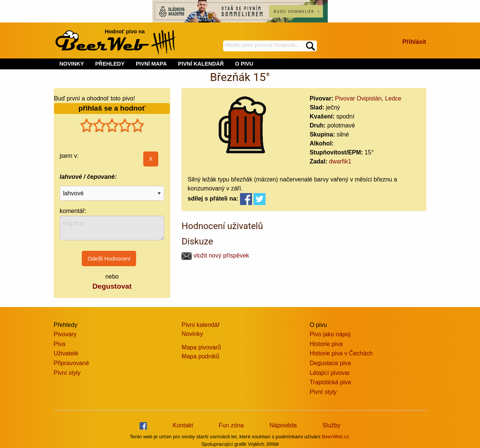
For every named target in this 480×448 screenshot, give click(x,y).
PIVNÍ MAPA (151, 64)
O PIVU (244, 64)
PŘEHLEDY (110, 64)
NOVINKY (72, 64)
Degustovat (112, 286)
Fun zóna (231, 425)
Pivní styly (67, 373)
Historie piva (326, 344)
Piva (59, 344)
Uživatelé (66, 353)
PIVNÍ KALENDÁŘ (201, 64)
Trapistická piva (331, 382)
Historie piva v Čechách (341, 353)
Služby (331, 425)
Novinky (192, 334)
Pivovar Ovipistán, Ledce (368, 98)
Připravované (71, 363)
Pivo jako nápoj (330, 334)
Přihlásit (414, 42)
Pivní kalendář (200, 325)
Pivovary (65, 334)
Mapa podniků (200, 356)
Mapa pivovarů (201, 347)
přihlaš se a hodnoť (112, 108)
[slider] (112, 126)
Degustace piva (330, 363)
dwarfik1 (340, 161)
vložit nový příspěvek (215, 255)
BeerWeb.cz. (336, 437)
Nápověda (283, 425)
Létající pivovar (330, 373)
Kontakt (183, 425)
